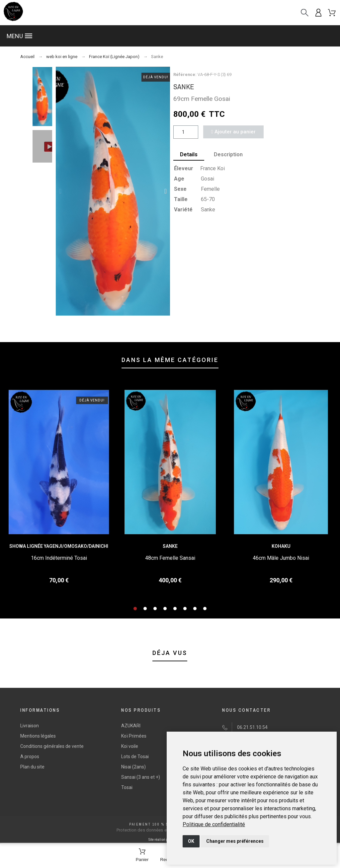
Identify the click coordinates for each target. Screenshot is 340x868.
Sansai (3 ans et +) (141, 777)
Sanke (170, 546)
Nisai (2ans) (133, 767)
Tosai (127, 787)
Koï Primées (134, 736)
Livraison (30, 726)
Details (189, 154)
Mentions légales (38, 736)
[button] (170, 36)
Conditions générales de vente (52, 746)
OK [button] (191, 841)
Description (229, 154)
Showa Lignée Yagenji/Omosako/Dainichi (59, 546)
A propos (30, 757)
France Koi (212, 168)
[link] (214, 824)
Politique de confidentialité (214, 824)
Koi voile (130, 746)
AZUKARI (131, 726)
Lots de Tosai (135, 757)
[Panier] (142, 856)
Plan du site (32, 767)
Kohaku (281, 546)
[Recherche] (305, 13)
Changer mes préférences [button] (235, 841)
